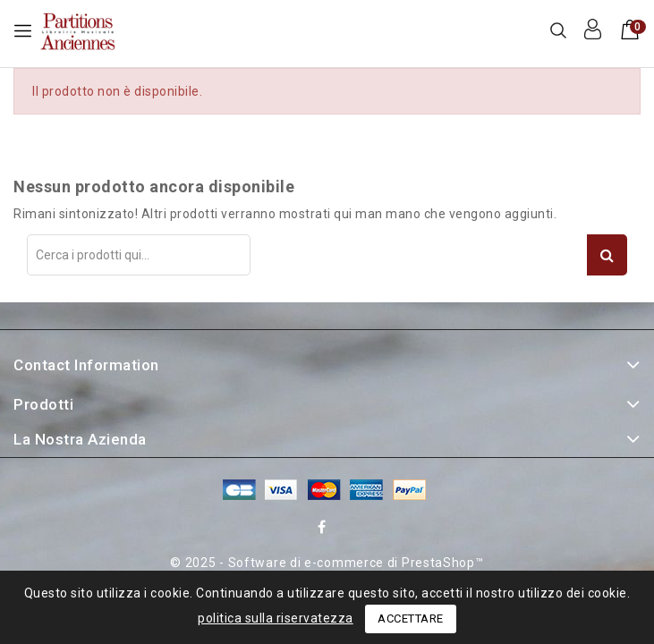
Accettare (411, 619)
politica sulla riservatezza (276, 618)
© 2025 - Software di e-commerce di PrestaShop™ (327, 563)
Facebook (324, 530)
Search (607, 255)
